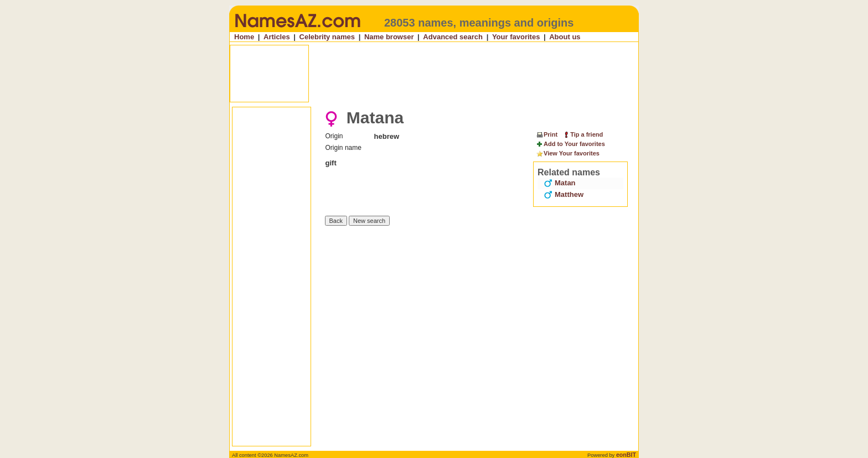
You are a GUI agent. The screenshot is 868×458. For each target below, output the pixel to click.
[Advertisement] (435, 74)
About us (565, 37)
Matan (560, 183)
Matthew (564, 194)
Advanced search (453, 37)
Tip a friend (583, 134)
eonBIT (626, 455)
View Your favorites (568, 154)
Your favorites (516, 37)
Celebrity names (327, 37)
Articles (277, 37)
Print (547, 134)
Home (244, 37)
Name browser (389, 37)
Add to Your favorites (570, 144)
